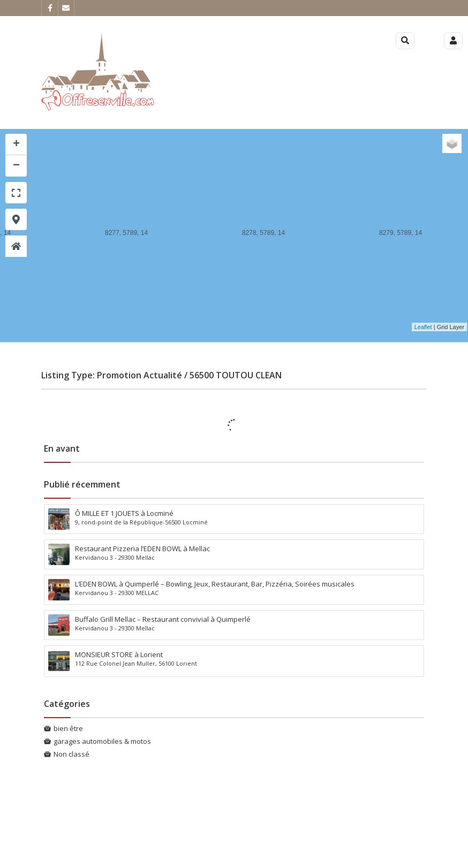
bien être (68, 728)
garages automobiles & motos (102, 741)
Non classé (71, 754)
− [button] (16, 166)
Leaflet (423, 327)
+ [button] (16, 144)
